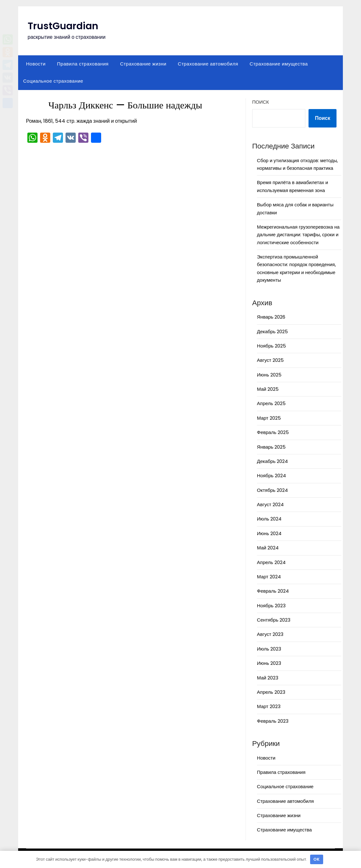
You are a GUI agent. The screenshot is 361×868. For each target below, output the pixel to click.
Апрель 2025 (271, 403)
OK (316, 859)
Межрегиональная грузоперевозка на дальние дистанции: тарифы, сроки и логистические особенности (298, 235)
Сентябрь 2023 (274, 620)
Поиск (261, 102)
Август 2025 (270, 360)
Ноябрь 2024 (271, 475)
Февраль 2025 (273, 432)
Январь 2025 (271, 447)
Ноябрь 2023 (271, 606)
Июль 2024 (269, 519)
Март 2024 (269, 577)
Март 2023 (269, 706)
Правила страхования (83, 64)
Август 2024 (270, 504)
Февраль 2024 (273, 591)
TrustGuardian (63, 26)
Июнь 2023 (269, 663)
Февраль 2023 (273, 721)
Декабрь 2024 (272, 461)
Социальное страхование (53, 81)
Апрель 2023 (271, 692)
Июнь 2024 (269, 533)
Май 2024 (268, 548)
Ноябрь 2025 (271, 346)
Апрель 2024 (271, 562)
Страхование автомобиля (208, 64)
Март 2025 (269, 418)
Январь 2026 (271, 317)
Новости (36, 64)
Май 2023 (268, 678)
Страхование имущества (279, 64)
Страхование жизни (143, 64)
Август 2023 (270, 634)
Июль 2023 (269, 649)
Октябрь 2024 (272, 490)
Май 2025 (268, 389)
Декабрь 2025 (272, 331)
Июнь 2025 (269, 375)
